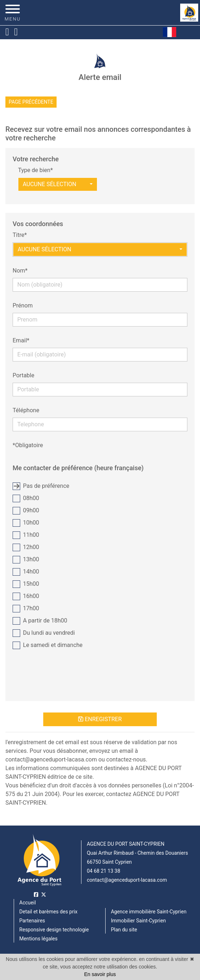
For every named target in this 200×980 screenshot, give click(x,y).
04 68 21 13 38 (104, 871)
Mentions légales (39, 939)
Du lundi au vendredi (44, 633)
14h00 (26, 572)
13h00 (26, 560)
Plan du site (124, 930)
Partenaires (32, 921)
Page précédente (31, 102)
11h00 (26, 535)
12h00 (26, 547)
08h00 (26, 498)
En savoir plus (100, 974)
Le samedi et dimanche (48, 645)
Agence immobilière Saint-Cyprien (149, 912)
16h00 (26, 596)
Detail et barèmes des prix (48, 912)
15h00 (26, 584)
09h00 (26, 511)
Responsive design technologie (54, 930)
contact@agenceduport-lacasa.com (127, 880)
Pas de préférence (41, 486)
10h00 (26, 523)
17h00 (26, 609)
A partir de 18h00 (40, 621)
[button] (58, 184)
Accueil (28, 903)
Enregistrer (100, 719)
